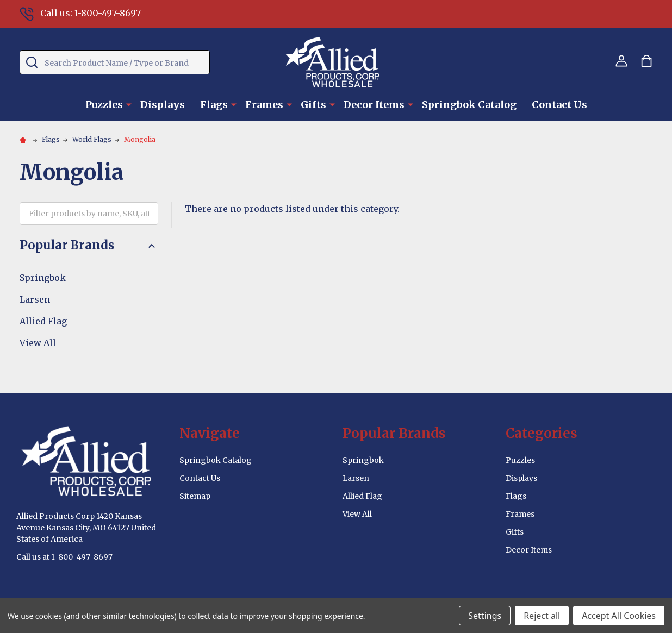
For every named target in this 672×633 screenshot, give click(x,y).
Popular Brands (89, 245)
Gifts (313, 105)
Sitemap (195, 496)
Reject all (542, 616)
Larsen (35, 299)
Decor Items (374, 105)
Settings (485, 616)
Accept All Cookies (619, 616)
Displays (163, 105)
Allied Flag (43, 321)
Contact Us (559, 105)
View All (38, 343)
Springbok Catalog (469, 105)
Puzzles (104, 105)
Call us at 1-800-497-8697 (64, 557)
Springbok (43, 278)
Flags (214, 105)
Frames (264, 105)
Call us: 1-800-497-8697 (80, 13)
